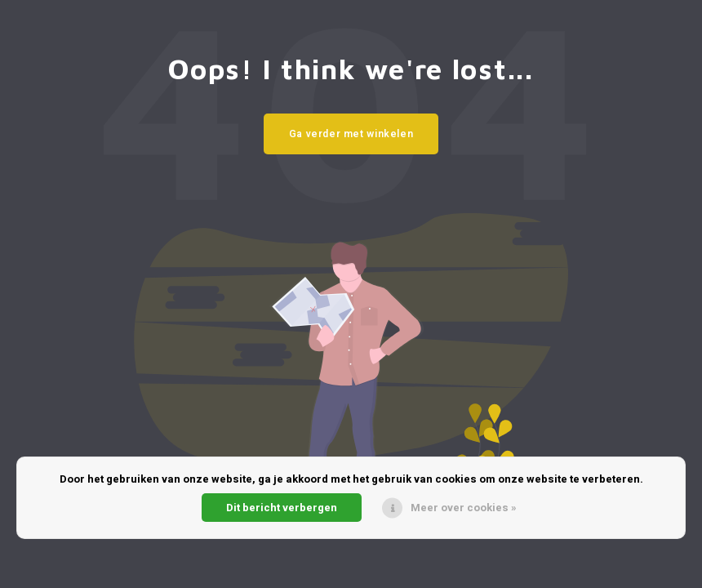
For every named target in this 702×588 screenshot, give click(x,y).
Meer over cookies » (464, 508)
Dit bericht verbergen (282, 508)
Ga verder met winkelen (351, 134)
